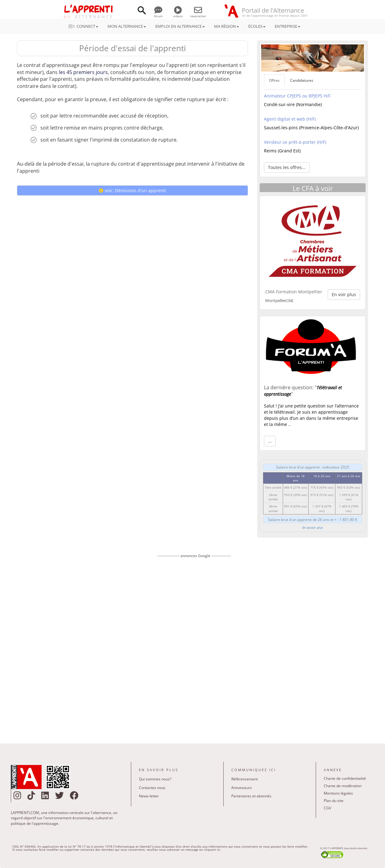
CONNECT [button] (85, 26)
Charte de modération (343, 786)
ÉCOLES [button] (257, 26)
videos (178, 14)
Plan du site (334, 801)
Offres (274, 80)
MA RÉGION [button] (227, 26)
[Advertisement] (194, 646)
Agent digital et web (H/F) (290, 119)
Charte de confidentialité (345, 778)
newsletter (198, 14)
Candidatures (302, 80)
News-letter (149, 796)
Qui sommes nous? (155, 779)
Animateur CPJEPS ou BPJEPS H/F (297, 96)
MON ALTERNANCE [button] (127, 26)
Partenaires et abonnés (251, 796)
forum (158, 14)
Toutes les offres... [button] (287, 167)
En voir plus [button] (344, 294)
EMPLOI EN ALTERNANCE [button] (180, 26)
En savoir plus (313, 527)
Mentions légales (338, 793)
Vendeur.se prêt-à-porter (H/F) (295, 142)
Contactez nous (152, 788)
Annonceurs (242, 788)
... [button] (270, 441)
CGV (327, 808)
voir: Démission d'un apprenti (132, 190)
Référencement (245, 779)
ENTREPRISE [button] (288, 26)
